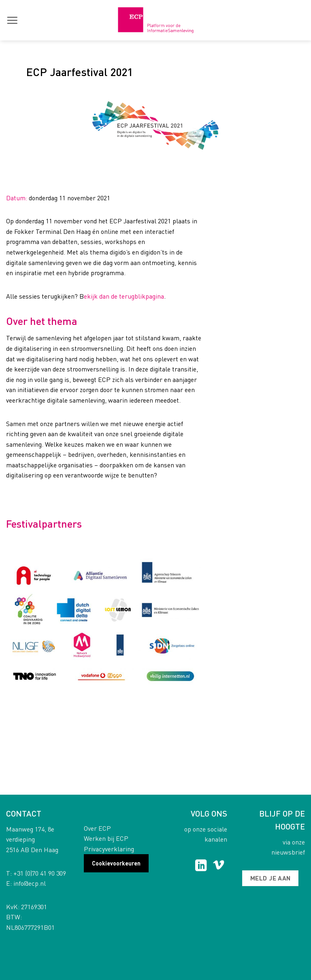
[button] (12, 20)
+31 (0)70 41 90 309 (40, 873)
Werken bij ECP (106, 838)
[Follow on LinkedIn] (201, 866)
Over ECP (97, 828)
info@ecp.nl (30, 883)
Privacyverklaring (109, 849)
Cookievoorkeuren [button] (116, 863)
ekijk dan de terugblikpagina (124, 296)
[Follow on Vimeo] (218, 866)
